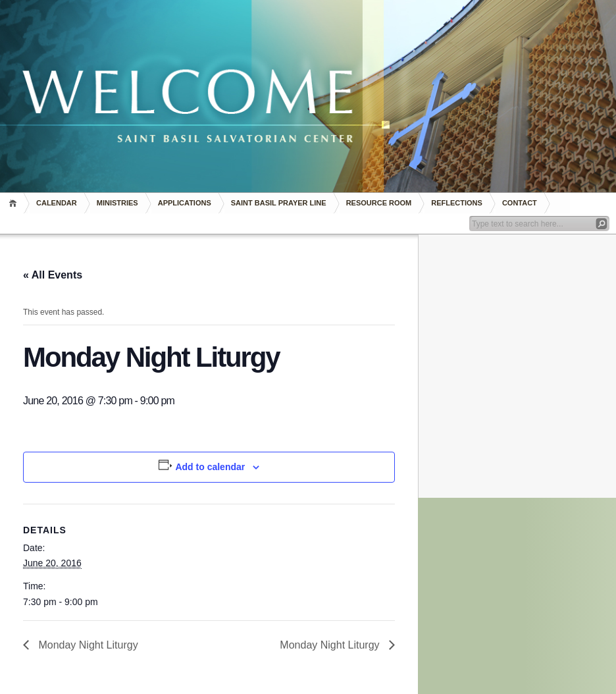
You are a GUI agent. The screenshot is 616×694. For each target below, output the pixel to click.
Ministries (117, 203)
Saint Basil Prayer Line (279, 203)
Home (15, 203)
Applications (185, 203)
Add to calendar (210, 467)
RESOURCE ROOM (379, 203)
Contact (520, 203)
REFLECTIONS (457, 203)
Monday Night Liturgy (87, 645)
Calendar (57, 203)
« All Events (53, 275)
